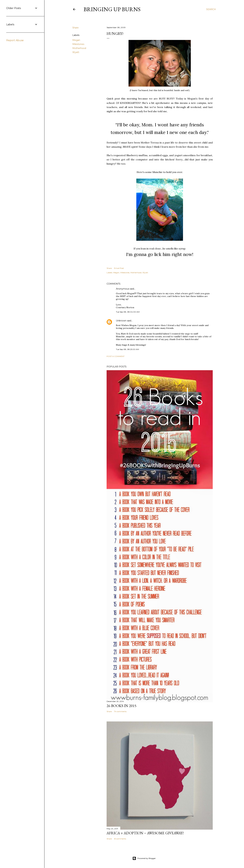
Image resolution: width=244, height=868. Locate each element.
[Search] (211, 9)
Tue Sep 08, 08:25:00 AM (127, 349)
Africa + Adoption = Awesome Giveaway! (145, 833)
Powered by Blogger (144, 858)
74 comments (120, 711)
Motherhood (79, 48)
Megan (76, 40)
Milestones (78, 44)
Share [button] (75, 28)
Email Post (119, 268)
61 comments (120, 839)
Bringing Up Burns (112, 9)
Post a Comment (116, 356)
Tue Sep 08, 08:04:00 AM (128, 312)
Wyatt (76, 52)
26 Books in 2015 (122, 706)
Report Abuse (15, 40)
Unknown (121, 321)
